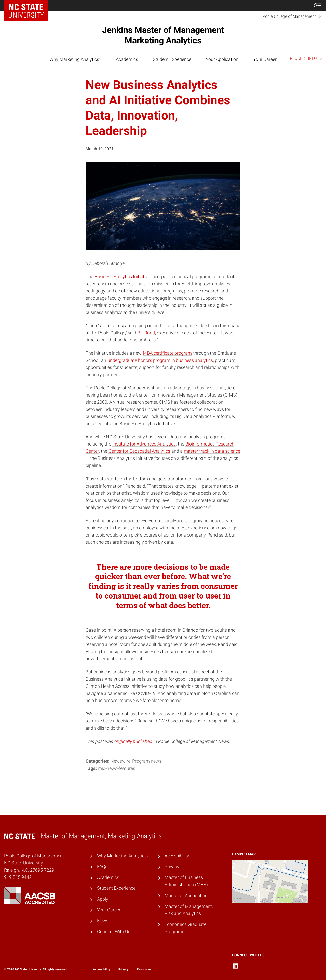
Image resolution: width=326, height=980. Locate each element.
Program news (147, 761)
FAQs (102, 867)
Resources (144, 969)
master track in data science (212, 451)
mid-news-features (117, 768)
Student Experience (172, 59)
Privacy (172, 867)
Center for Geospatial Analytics (139, 451)
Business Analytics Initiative (122, 277)
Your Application (222, 59)
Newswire (120, 761)
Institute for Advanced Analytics (144, 444)
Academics (127, 59)
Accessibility (177, 856)
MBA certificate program (167, 353)
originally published (133, 741)
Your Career (265, 59)
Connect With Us (114, 932)
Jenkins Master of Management (163, 35)
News (103, 921)
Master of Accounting (186, 896)
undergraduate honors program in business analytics (160, 360)
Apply (103, 899)
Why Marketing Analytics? (75, 59)
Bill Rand (146, 333)
